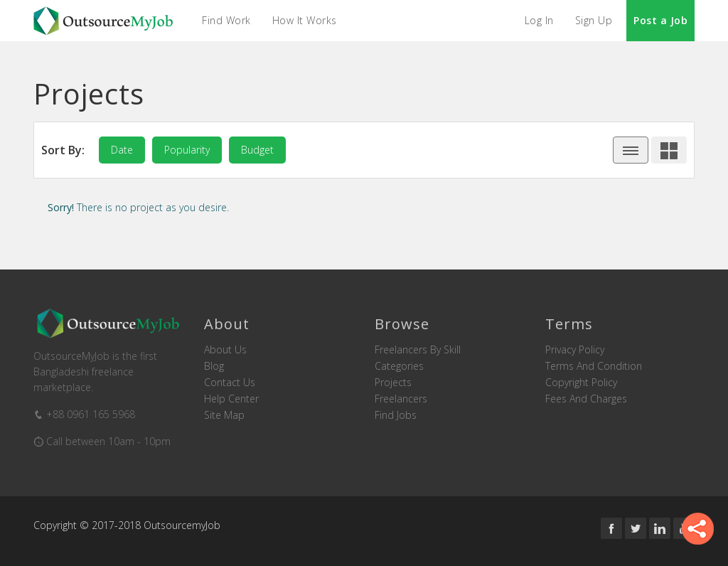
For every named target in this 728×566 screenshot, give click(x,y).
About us (225, 350)
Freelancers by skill (418, 350)
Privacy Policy (575, 350)
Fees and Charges (586, 399)
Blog (214, 366)
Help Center (231, 399)
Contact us (230, 383)
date (122, 150)
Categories (399, 366)
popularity (187, 150)
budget (257, 150)
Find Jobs (396, 415)
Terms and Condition (594, 366)
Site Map (224, 415)
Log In (539, 20)
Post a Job (660, 20)
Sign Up (594, 20)
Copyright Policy (581, 383)
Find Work (226, 20)
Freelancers (401, 399)
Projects (393, 383)
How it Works (305, 20)
